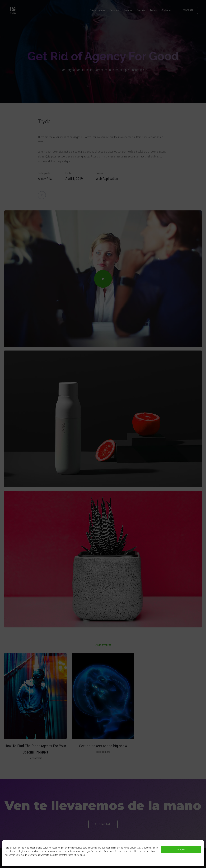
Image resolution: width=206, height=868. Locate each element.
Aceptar (181, 849)
